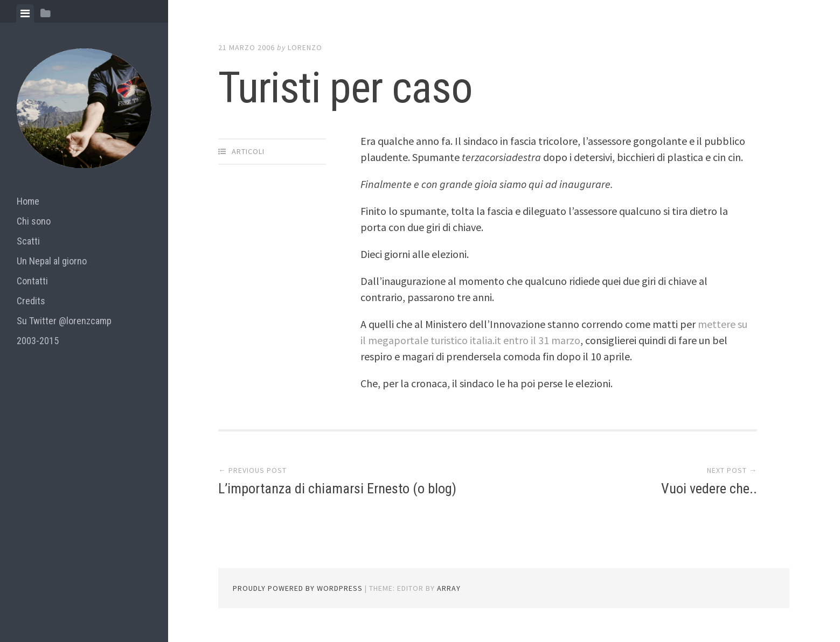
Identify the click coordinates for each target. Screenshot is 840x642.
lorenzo (305, 47)
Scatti (28, 241)
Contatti (32, 281)
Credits (31, 301)
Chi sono (34, 221)
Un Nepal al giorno (52, 261)
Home (28, 201)
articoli (248, 151)
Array (449, 588)
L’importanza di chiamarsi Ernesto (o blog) (337, 489)
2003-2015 (38, 341)
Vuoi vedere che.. (709, 489)
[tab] (25, 13)
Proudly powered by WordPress (298, 588)
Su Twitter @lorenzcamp (64, 321)
